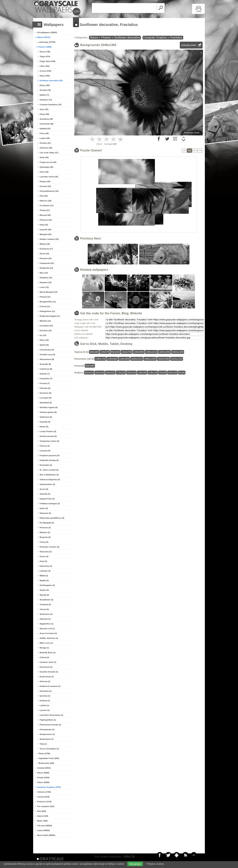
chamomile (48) (47, 124)
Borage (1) (44, 648)
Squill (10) (44, 345)
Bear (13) (44, 273)
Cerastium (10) (46, 326)
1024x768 (127, 352)
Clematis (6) (45, 388)
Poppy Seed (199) (48, 61)
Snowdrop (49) (46, 119)
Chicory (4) (45, 446)
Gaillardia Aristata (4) (49, 460)
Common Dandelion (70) (51, 105)
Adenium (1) (45, 619)
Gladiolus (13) (46, 278)
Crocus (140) (45, 71)
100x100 (172, 373)
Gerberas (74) (46, 100)
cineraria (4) (45, 451)
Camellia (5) (45, 422)
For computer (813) (46, 806)
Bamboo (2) (45, 532)
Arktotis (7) (45, 374)
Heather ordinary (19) (49, 239)
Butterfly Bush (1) (48, 653)
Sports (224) (43, 816)
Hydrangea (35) (46, 167)
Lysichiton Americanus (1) (51, 715)
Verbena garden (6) (48, 412)
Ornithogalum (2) (47, 585)
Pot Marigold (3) (47, 523)
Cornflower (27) (47, 205)
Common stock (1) (48, 662)
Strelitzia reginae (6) (49, 407)
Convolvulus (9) (47, 350)
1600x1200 (178, 352)
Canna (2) (44, 542)
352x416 (89, 373)
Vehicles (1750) (44, 792)
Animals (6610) (44, 768)
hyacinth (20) (46, 230)
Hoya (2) (43, 561)
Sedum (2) (44, 590)
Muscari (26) (45, 215)
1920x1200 (177, 359)
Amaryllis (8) (45, 364)
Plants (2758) (44, 753)
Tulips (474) (45, 56)
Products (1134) (44, 802)
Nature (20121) (44, 37)
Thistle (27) (45, 210)
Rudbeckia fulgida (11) (50, 316)
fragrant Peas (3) (47, 499)
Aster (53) (44, 109)
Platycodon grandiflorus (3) (52, 518)
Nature (94, 38)
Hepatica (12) (46, 282)
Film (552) (42, 811)
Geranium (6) (46, 393)
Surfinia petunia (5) (48, 436)
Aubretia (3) (45, 494)
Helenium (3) (45, 513)
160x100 (131, 373)
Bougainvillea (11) (48, 302)
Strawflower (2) (46, 600)
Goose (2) (44, 556)
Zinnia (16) (44, 254)
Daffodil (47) (45, 129)
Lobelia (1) (44, 705)
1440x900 (124, 359)
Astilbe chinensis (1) (49, 638)
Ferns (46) (44, 133)
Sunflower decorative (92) (51, 81)
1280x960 (139, 352)
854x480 (90, 366)
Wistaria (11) (45, 321)
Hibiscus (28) (46, 201)
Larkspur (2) (45, 571)
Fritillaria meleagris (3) (50, 504)
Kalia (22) (44, 225)
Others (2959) (43, 782)
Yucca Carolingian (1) (49, 749)
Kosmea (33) (45, 186)
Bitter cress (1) (46, 643)
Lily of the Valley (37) (49, 153)
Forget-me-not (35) (48, 162)
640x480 (94, 352)
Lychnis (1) (45, 710)
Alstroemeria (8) (47, 359)
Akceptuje (135, 864)
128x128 (153, 373)
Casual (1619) (43, 797)
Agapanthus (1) (47, 624)
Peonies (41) (45, 143)
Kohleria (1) (45, 701)
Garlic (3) (44, 508)
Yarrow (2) (44, 609)
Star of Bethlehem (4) (49, 475)
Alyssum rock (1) (47, 629)
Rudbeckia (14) (46, 268)
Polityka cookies (155, 864)
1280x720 (100, 359)
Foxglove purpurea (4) (50, 455)
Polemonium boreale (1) (50, 725)
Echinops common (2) (50, 547)
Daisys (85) (45, 85)
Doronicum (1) (46, 667)
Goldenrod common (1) (50, 686)
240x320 (110, 373)
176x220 (121, 373)
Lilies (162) (45, 66)
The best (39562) (45, 826)
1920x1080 (163, 359)
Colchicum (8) (46, 369)
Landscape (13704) (47, 42)
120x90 (163, 373)
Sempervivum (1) (47, 734)
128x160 (142, 373)
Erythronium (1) (47, 677)
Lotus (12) (44, 287)
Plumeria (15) (46, 258)
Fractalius (176, 38)
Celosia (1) (44, 657)
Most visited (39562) (46, 835)
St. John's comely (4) (49, 470)
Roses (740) (45, 52)
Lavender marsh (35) (49, 177)
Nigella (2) (44, 580)
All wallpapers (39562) (47, 32)
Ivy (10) (43, 335)
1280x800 (112, 359)
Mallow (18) (45, 244)
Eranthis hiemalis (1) (49, 672)
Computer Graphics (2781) (49, 787)
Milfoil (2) (44, 576)
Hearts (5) (44, 427)
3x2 (189, 151)
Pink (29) (44, 196)
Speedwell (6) (46, 403)
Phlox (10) (44, 340)
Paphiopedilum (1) (48, 720)
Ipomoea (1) (45, 696)
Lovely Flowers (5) (48, 431)
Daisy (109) (45, 76)
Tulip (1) (43, 744)
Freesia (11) (45, 306)
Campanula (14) (47, 263)
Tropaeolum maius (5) (49, 441)
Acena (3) (44, 489)
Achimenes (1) (46, 614)
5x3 (195, 151)
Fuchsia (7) (45, 383)
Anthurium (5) (46, 417)
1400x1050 (164, 352)
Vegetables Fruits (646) (49, 758)
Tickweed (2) (45, 604)
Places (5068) (43, 773)
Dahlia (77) (44, 95)
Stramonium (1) (47, 739)
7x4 (200, 151)
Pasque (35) (45, 181)
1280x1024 (151, 352)
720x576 (105, 352)
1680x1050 (150, 359)
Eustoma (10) (46, 330)
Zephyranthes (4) (47, 484)
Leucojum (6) (46, 398)
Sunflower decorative (127, 38)
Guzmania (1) (46, 691)
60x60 (182, 373)
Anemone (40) (46, 148)
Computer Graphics (155, 38)
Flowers (106, 38)
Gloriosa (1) (45, 681)
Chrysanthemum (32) (49, 191)
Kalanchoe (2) (46, 566)
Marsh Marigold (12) (49, 292)
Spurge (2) (44, 595)
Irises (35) (44, 172)
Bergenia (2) (45, 537)
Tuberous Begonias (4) (50, 479)
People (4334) (43, 778)
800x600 (115, 352)
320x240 (100, 373)
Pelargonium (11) (47, 311)
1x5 (184, 151)
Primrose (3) (45, 528)
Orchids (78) (45, 90)
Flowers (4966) (45, 47)
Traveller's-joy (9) (47, 355)
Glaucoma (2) (46, 552)
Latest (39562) (44, 830)
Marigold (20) (46, 234)
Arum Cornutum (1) (48, 633)
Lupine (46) (45, 138)
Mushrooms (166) (46, 763)
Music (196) (42, 821)
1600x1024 (137, 359)
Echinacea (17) (46, 249)
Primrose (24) (46, 220)
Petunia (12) (45, 297)
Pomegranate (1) (47, 729)
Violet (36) (44, 157)
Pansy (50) (44, 114)
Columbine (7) (46, 379)
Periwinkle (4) (46, 465)
